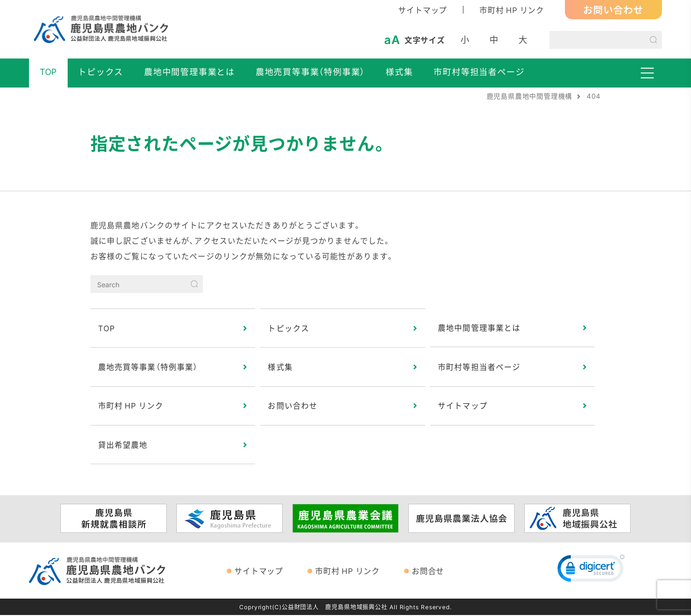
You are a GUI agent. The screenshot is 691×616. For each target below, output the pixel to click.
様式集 (399, 72)
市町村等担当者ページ (479, 72)
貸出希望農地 (123, 445)
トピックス (101, 72)
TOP (48, 72)
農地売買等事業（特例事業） (310, 72)
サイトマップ (423, 10)
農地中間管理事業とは (189, 72)
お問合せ (428, 572)
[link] (591, 572)
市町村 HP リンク (512, 10)
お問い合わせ (613, 9)
